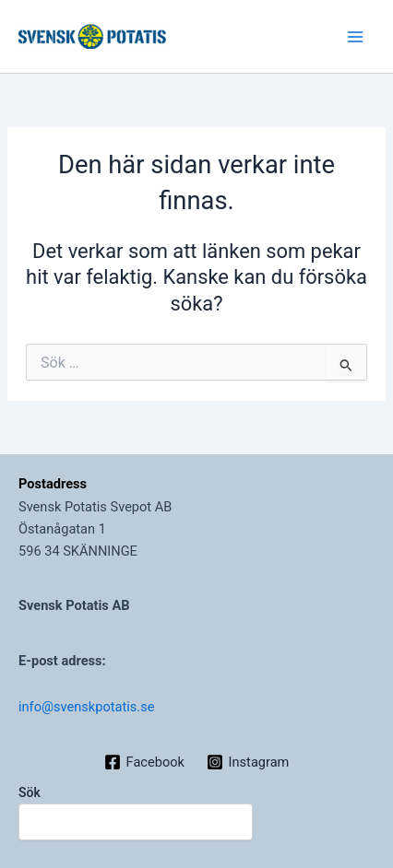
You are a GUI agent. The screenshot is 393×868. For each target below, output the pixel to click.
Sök (30, 792)
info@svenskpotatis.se (86, 707)
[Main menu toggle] (355, 37)
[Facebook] (144, 762)
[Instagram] (248, 762)
